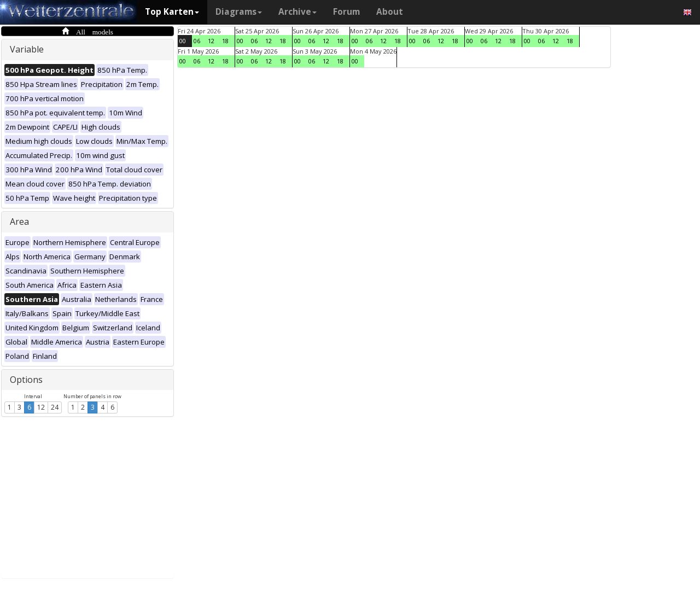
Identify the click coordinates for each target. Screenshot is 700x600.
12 (41, 407)
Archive (297, 12)
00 (183, 41)
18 (225, 41)
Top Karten (172, 12)
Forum (346, 12)
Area (19, 222)
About (390, 12)
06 (197, 41)
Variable (27, 49)
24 (55, 407)
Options (26, 380)
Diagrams (239, 12)
